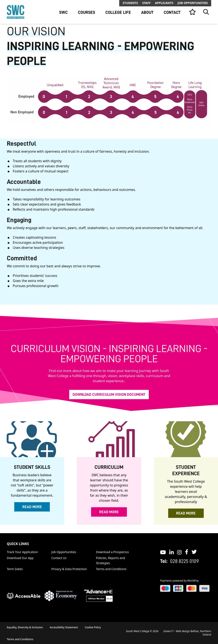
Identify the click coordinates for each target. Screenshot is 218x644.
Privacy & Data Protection (69, 569)
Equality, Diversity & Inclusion (25, 627)
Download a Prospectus (113, 552)
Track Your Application (22, 552)
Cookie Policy (93, 627)
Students (130, 3)
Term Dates (15, 569)
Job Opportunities (193, 3)
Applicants (164, 3)
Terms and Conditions (111, 569)
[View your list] (192, 12)
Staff (146, 3)
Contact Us (59, 558)
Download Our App (20, 558)
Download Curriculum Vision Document (109, 395)
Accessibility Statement (64, 627)
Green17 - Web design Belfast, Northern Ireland (187, 633)
